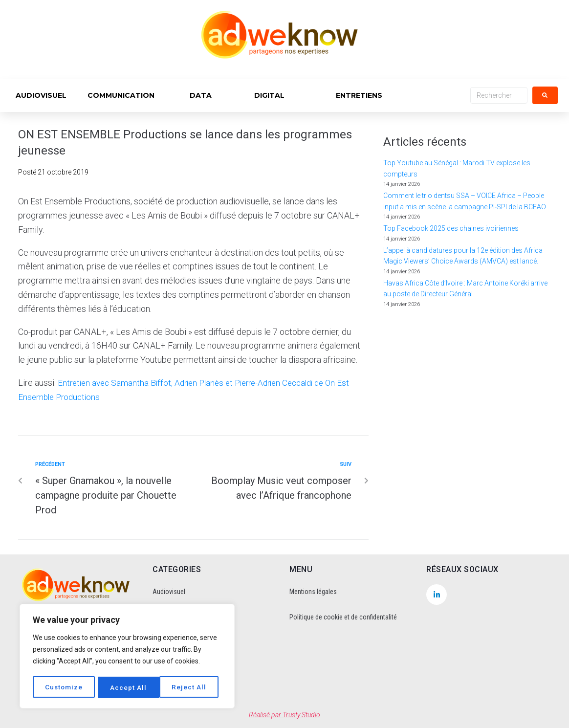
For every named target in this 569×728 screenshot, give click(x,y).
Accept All (191, 687)
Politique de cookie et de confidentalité (343, 617)
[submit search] (545, 95)
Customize (64, 687)
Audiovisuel (169, 592)
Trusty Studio (301, 715)
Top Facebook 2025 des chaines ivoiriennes (451, 228)
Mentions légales (313, 592)
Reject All (128, 687)
